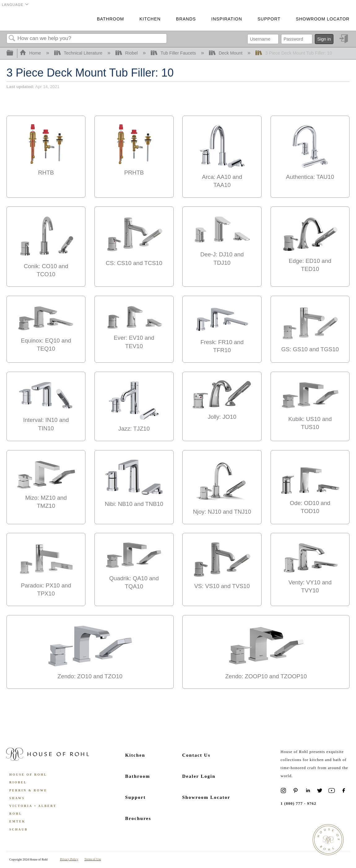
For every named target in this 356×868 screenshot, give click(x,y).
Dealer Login (199, 776)
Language (13, 5)
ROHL (16, 814)
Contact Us (196, 755)
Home (31, 53)
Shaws (17, 798)
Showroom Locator (323, 19)
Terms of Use (93, 859)
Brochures (138, 818)
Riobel (127, 53)
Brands (186, 19)
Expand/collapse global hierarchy (14, 53)
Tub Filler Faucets (174, 53)
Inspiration (227, 19)
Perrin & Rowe (28, 790)
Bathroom (111, 19)
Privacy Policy (69, 859)
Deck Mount (226, 53)
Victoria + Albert (33, 806)
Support (269, 19)
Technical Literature (79, 53)
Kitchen (150, 19)
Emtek (17, 821)
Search (12, 39)
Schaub (19, 829)
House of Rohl (28, 775)
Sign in (324, 39)
